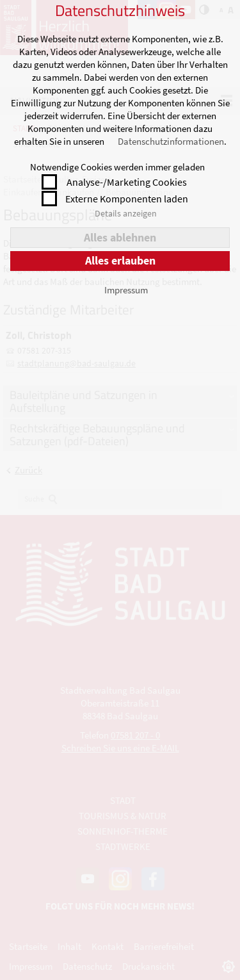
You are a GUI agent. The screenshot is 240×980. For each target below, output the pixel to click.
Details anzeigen (126, 213)
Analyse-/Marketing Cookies (127, 182)
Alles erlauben (120, 260)
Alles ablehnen (120, 237)
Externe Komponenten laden (127, 199)
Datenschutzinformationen (171, 141)
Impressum (126, 290)
